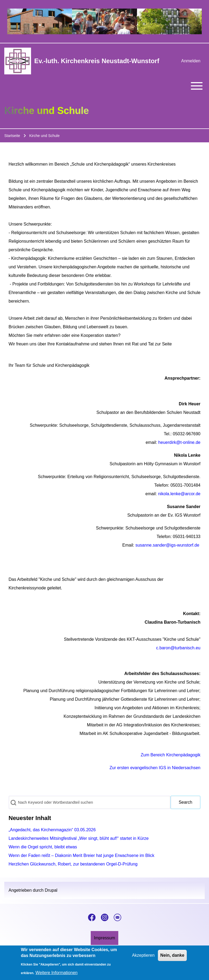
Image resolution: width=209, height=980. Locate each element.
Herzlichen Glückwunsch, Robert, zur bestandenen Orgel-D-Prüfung (73, 864)
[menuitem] (191, 61)
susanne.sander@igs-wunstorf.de (167, 545)
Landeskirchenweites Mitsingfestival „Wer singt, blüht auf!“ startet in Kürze (79, 838)
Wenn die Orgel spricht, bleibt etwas (43, 847)
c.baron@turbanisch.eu (178, 648)
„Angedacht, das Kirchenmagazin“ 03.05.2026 (52, 830)
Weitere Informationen (57, 976)
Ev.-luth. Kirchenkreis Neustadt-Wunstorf (97, 61)
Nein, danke (172, 958)
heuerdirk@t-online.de (179, 442)
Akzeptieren (143, 958)
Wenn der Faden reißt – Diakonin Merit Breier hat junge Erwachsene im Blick (81, 855)
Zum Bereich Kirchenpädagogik (171, 755)
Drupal (51, 890)
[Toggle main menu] (104, 86)
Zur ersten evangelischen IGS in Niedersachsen (155, 768)
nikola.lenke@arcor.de (179, 494)
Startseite (12, 136)
